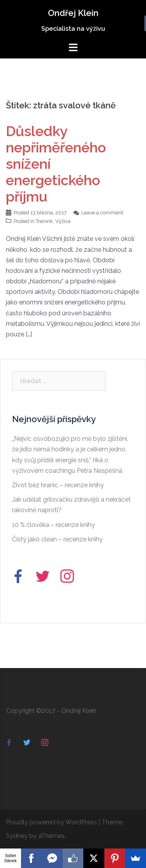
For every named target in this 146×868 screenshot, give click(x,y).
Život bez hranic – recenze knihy (58, 485)
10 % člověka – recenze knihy (54, 525)
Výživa (63, 221)
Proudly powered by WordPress (51, 822)
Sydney (17, 836)
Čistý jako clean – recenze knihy (57, 539)
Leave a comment (102, 213)
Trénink (44, 221)
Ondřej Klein (73, 13)
